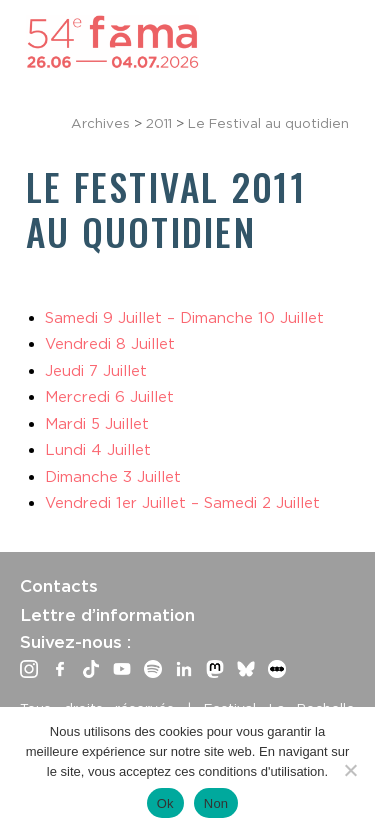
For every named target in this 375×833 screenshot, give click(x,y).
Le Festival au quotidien (268, 123)
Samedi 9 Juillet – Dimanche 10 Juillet (184, 318)
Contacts (59, 586)
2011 (159, 123)
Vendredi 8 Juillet (110, 344)
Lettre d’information (107, 615)
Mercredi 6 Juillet (109, 397)
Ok (165, 803)
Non (216, 803)
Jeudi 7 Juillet (96, 371)
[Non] (350, 770)
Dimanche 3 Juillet (113, 477)
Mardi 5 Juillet (97, 424)
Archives (100, 123)
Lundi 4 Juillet (98, 450)
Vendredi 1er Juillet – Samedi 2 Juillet (182, 503)
